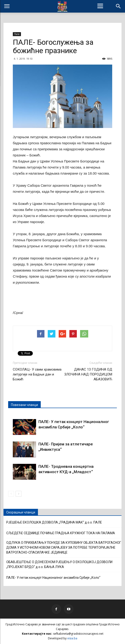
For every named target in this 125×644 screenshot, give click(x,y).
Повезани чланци (24, 405)
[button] (118, 6)
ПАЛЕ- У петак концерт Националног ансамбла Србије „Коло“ (53, 578)
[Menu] (100, 6)
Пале (17, 34)
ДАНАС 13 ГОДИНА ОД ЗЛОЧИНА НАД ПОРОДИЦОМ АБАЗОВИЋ (88, 374)
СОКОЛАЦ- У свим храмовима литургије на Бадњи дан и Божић (37, 374)
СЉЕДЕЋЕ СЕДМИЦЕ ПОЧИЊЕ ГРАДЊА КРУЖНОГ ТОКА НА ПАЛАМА (61, 533)
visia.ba (72, 638)
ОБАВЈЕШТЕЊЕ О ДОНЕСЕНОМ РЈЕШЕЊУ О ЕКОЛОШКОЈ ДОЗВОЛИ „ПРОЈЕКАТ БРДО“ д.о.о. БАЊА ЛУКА (59, 564)
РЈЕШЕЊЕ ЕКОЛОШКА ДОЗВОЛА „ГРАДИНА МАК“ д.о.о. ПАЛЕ (54, 522)
